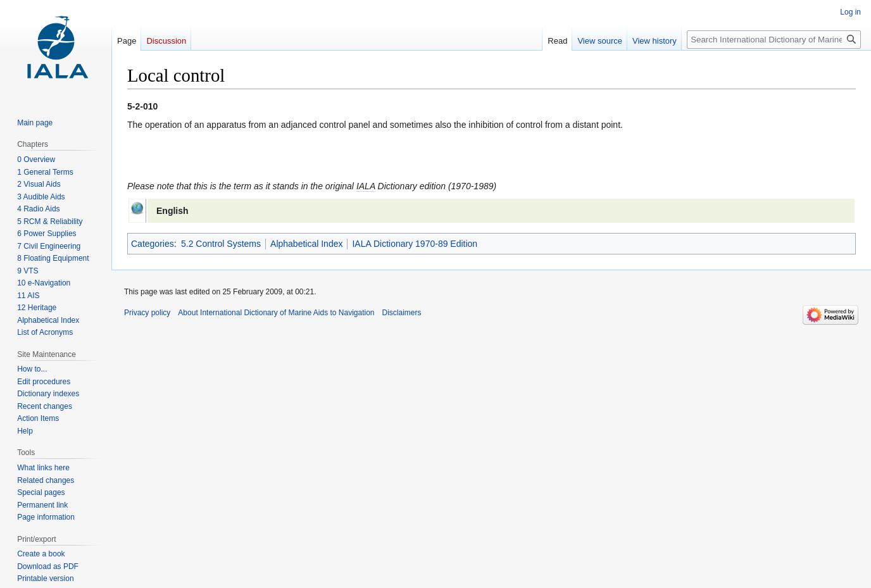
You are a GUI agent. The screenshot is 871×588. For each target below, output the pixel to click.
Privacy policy (147, 313)
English (172, 211)
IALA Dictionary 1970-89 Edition (415, 244)
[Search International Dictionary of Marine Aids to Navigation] (774, 40)
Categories (153, 244)
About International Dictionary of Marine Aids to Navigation (276, 313)
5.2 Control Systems (221, 244)
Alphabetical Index (306, 244)
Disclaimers (402, 313)
